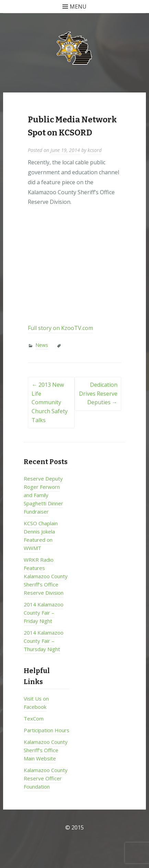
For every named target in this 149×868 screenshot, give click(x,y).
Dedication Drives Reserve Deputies (98, 393)
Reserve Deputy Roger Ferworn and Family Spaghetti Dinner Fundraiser (43, 495)
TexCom (34, 718)
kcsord (95, 150)
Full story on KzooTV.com (60, 328)
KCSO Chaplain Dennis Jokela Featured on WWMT (41, 536)
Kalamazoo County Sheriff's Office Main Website (46, 750)
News (42, 345)
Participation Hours (47, 730)
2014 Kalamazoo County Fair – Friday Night (44, 613)
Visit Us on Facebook (36, 703)
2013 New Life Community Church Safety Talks (50, 402)
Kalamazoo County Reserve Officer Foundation (46, 778)
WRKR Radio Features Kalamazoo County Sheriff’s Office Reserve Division (46, 576)
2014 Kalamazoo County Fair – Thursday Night (44, 641)
